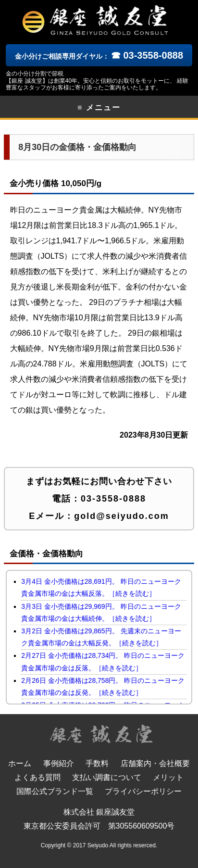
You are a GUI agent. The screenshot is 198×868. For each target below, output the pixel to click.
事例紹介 (59, 763)
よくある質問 (37, 777)
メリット (168, 777)
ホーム (20, 763)
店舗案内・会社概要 (155, 763)
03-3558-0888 (113, 499)
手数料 (97, 763)
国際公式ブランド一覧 (55, 791)
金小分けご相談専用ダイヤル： (99, 56)
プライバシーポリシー (143, 791)
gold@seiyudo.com (122, 516)
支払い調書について (107, 777)
